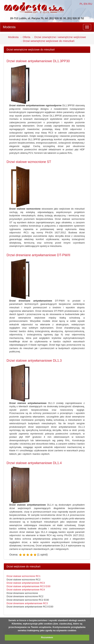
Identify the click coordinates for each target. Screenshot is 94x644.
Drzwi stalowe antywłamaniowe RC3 (26, 583)
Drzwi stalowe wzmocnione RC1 (24, 576)
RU (90, 4)
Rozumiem (47, 637)
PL (81, 4)
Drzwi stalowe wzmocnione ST (29, 162)
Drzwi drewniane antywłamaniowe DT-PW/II (38, 255)
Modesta (9, 27)
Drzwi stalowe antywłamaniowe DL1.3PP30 (38, 61)
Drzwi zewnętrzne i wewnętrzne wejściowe (60, 37)
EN (86, 4)
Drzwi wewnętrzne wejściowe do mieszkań (49, 41)
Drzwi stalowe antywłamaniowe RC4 (26, 590)
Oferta (26, 37)
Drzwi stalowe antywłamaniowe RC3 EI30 (28, 586)
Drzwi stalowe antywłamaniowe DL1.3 (34, 361)
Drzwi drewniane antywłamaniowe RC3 (27, 603)
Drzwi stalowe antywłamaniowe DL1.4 (34, 463)
